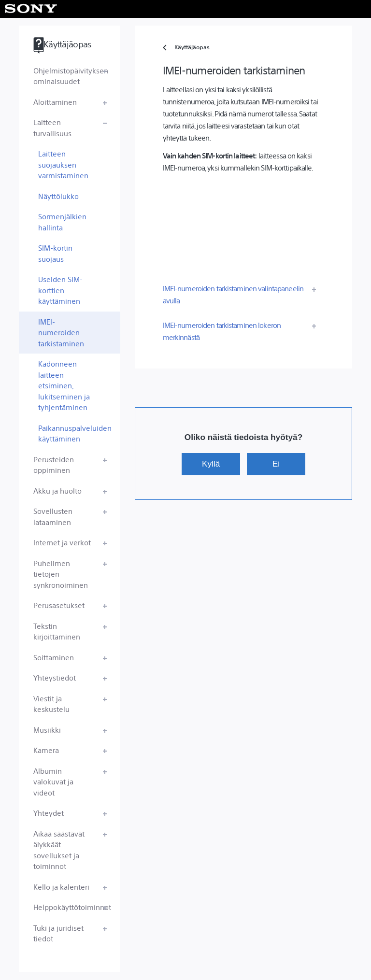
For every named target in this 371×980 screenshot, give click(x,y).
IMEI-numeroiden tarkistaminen (61, 332)
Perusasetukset (59, 605)
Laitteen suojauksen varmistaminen (63, 164)
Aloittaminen (55, 102)
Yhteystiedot (55, 677)
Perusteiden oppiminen (54, 465)
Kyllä (211, 464)
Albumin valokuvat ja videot (53, 781)
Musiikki (47, 730)
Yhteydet (49, 813)
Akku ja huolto (57, 490)
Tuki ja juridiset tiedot (58, 933)
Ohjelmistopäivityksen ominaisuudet (71, 76)
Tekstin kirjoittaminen (57, 631)
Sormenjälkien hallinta (62, 222)
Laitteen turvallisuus (52, 128)
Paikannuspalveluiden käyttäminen (75, 433)
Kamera (46, 750)
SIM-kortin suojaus (55, 253)
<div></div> (244, 225)
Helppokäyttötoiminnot (72, 907)
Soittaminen (54, 657)
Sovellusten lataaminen (53, 516)
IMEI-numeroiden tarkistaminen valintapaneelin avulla (233, 294)
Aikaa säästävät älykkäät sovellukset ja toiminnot (59, 850)
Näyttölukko (58, 196)
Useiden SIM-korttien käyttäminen (60, 290)
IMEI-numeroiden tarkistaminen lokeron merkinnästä (222, 331)
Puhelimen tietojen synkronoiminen (61, 574)
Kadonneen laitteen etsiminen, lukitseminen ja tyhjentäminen (64, 385)
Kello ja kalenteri (61, 887)
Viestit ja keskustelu (51, 704)
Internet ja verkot (62, 542)
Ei (276, 464)
